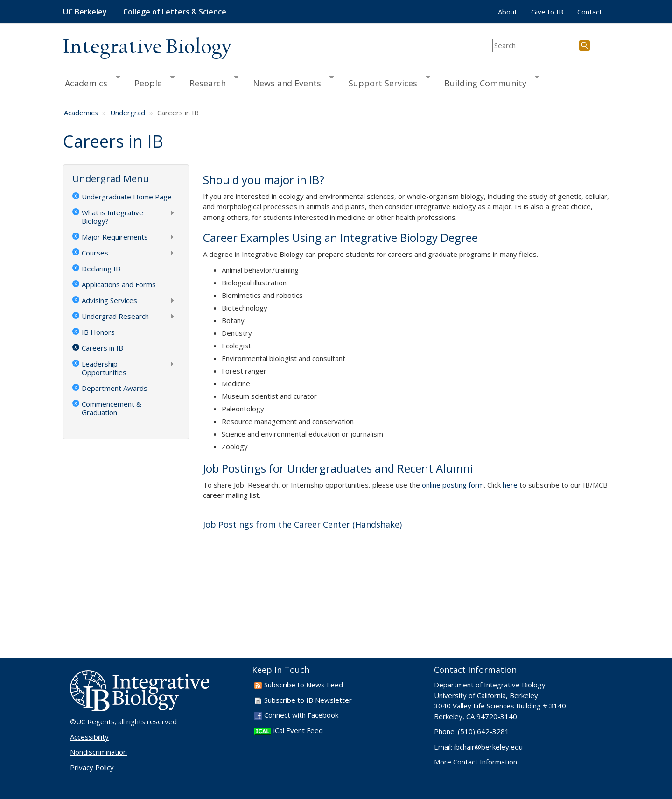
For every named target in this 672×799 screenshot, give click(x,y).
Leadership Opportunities (123, 368)
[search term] (535, 46)
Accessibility (89, 737)
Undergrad (128, 113)
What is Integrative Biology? (123, 217)
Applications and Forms (119, 284)
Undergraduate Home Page (127, 197)
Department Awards (115, 388)
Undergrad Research (123, 317)
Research (210, 82)
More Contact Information (476, 762)
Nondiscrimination (98, 752)
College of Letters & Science (175, 12)
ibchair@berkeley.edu (488, 747)
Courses (123, 254)
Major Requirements (123, 238)
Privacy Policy (92, 767)
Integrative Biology (147, 47)
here (510, 485)
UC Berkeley (85, 12)
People (150, 82)
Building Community (487, 82)
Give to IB (547, 12)
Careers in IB (102, 348)
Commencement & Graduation (112, 408)
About (507, 12)
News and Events (289, 82)
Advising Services (123, 301)
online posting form (453, 485)
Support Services (385, 82)
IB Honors (98, 332)
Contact (590, 12)
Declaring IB (101, 269)
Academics (91, 82)
